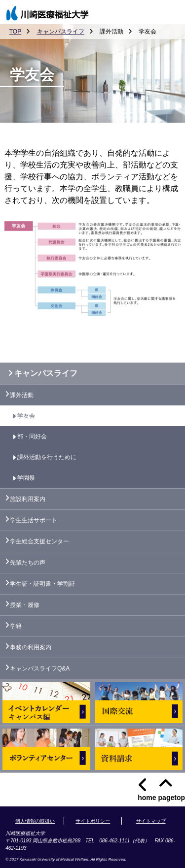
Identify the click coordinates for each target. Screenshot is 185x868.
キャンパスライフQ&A (40, 668)
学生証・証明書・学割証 (42, 584)
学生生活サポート (34, 520)
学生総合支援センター (39, 541)
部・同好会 (32, 436)
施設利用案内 (28, 499)
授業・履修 (25, 605)
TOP (15, 32)
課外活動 (22, 395)
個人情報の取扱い (35, 821)
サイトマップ (151, 821)
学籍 (16, 626)
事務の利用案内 (31, 647)
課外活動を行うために (47, 457)
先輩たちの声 (28, 563)
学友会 (26, 416)
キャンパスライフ (61, 32)
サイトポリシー (93, 821)
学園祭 (26, 478)
